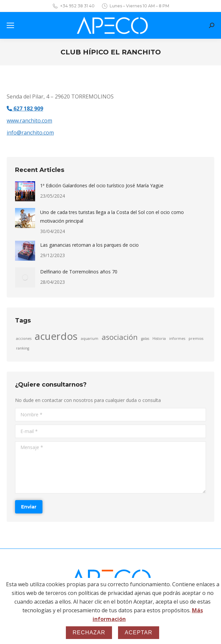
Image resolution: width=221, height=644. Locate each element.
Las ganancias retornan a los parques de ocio (89, 245)
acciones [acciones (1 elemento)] (24, 339)
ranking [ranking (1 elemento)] (23, 348)
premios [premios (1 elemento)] (196, 339)
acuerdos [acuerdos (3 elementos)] (56, 336)
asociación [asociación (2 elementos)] (120, 337)
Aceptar (139, 632)
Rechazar (89, 632)
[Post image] (25, 191)
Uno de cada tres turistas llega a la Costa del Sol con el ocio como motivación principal (112, 217)
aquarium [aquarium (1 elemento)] (90, 339)
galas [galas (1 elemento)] (145, 339)
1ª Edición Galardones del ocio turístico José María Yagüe (102, 185)
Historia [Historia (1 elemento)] (159, 339)
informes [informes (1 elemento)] (177, 339)
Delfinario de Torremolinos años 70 (79, 272)
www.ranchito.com (29, 121)
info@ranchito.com (30, 133)
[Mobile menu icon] (10, 25)
